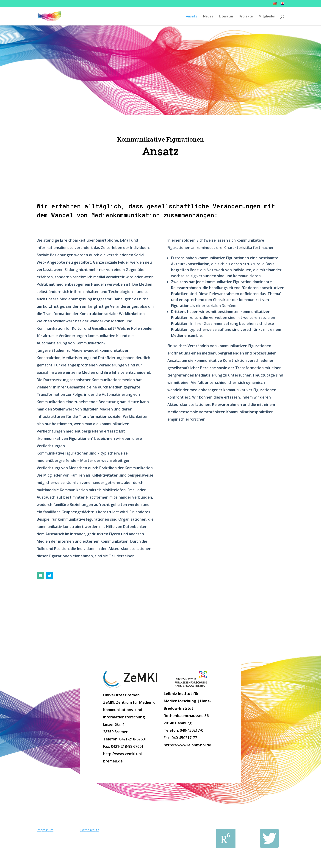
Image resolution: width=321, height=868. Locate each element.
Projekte (246, 17)
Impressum (45, 830)
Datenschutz (90, 830)
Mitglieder (267, 17)
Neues (208, 17)
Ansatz (192, 17)
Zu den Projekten (160, 628)
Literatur (226, 17)
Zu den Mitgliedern (248, 628)
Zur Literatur (73, 628)
